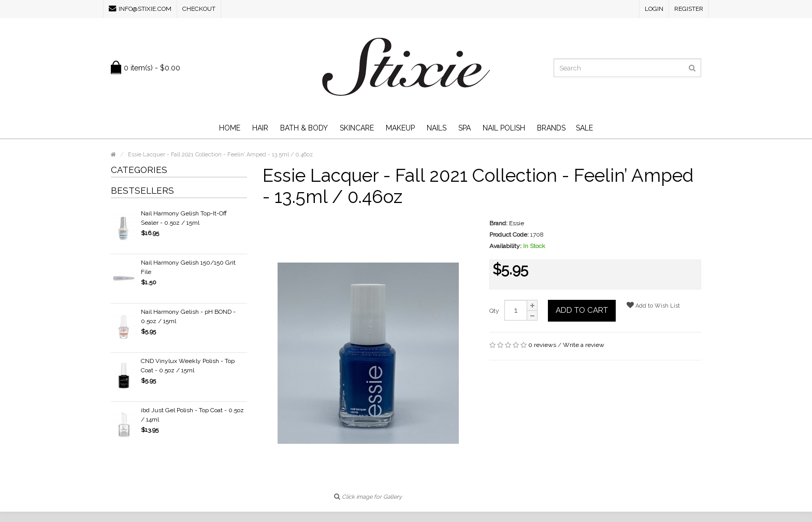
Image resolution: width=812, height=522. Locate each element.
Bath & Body (304, 128)
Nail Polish (504, 128)
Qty (494, 311)
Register (689, 9)
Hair (260, 128)
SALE (584, 128)
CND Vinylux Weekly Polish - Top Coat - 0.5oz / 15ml (188, 366)
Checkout (199, 9)
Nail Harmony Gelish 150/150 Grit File (188, 267)
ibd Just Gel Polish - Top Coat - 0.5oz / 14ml (192, 415)
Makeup (400, 128)
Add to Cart (582, 310)
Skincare (357, 128)
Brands (551, 128)
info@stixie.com (140, 9)
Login (654, 9)
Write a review (584, 345)
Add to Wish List (653, 305)
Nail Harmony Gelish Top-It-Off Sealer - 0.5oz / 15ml (184, 218)
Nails (437, 128)
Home (230, 128)
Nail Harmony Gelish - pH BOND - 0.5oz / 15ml (188, 316)
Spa (465, 128)
